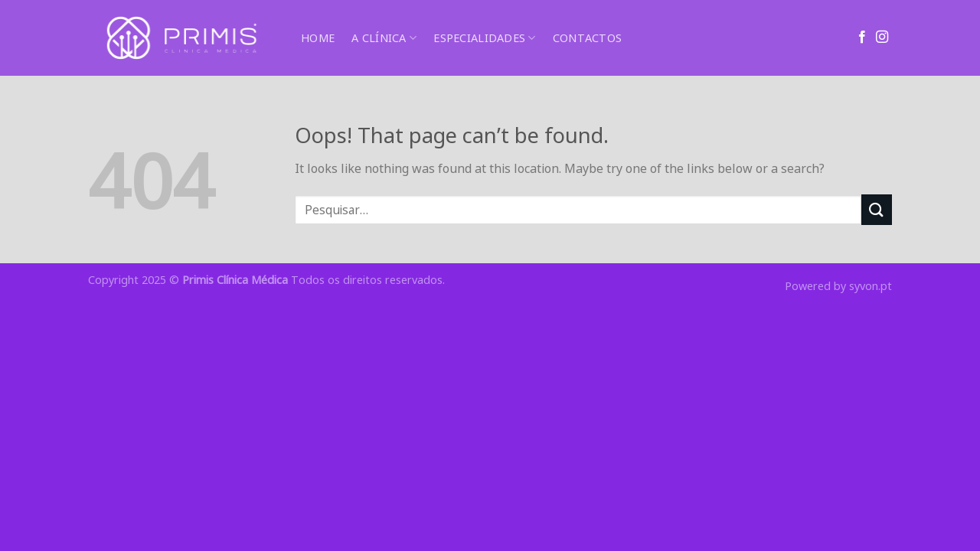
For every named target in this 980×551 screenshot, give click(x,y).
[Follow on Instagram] (882, 37)
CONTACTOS (588, 38)
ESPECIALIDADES (485, 38)
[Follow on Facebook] (862, 37)
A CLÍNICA (384, 38)
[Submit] (877, 209)
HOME (318, 38)
